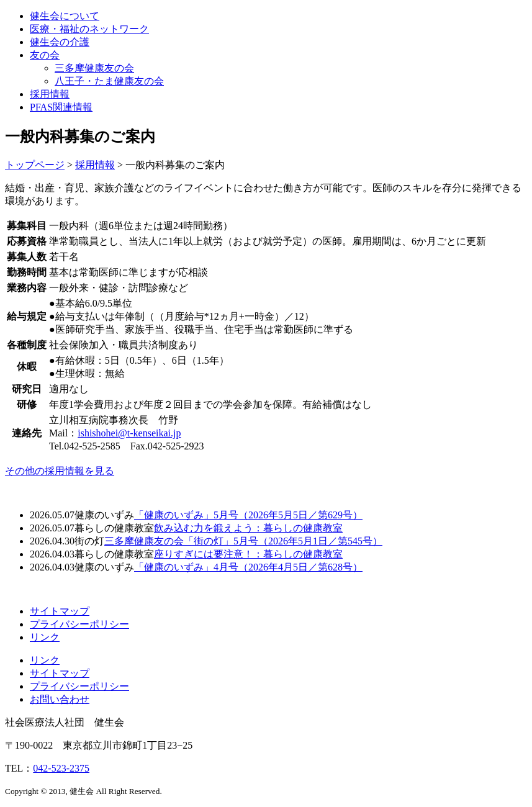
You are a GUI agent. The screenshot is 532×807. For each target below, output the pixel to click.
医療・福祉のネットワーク (89, 29)
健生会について (65, 16)
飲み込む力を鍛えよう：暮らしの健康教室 (248, 528)
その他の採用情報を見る (60, 471)
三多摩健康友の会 (94, 68)
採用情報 (50, 94)
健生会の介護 (60, 42)
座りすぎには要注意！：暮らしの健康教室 (248, 554)
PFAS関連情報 (61, 107)
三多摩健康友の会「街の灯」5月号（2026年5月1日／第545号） (243, 541)
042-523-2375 (61, 768)
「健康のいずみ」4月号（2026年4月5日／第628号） (248, 567)
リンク (45, 637)
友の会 (45, 55)
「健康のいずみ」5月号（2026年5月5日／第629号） (248, 515)
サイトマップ (60, 611)
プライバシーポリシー (79, 624)
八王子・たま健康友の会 (109, 81)
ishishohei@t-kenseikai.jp (129, 433)
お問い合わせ (60, 699)
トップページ (35, 165)
